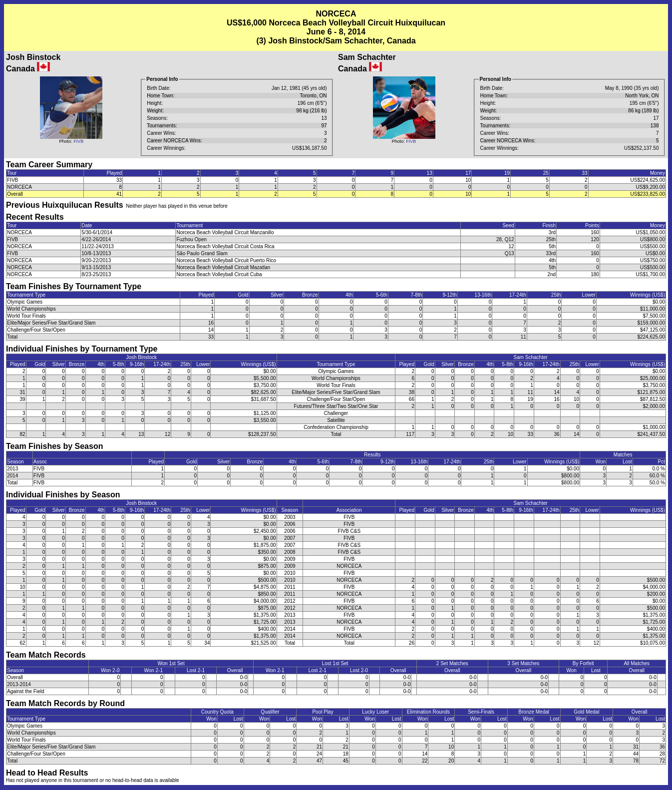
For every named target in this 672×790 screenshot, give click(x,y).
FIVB (78, 141)
